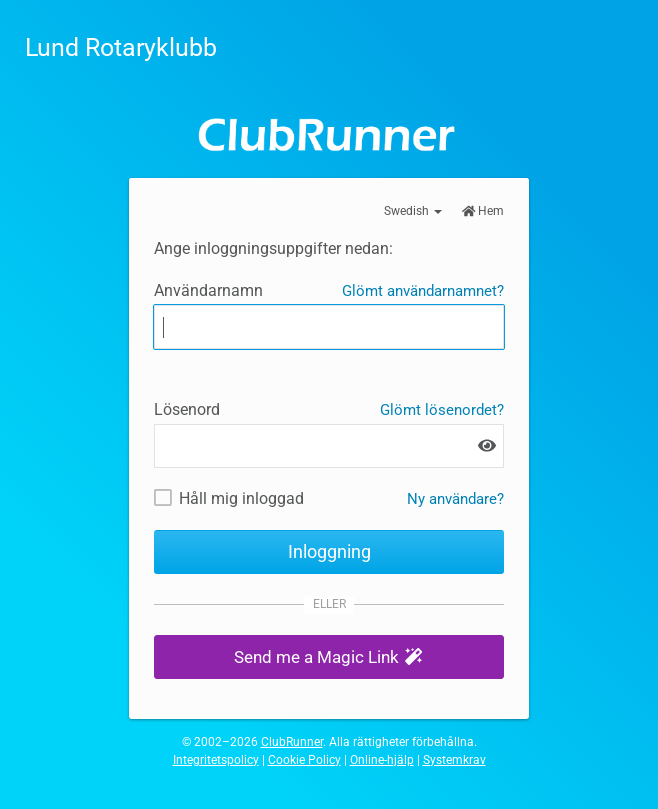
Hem (483, 211)
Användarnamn (208, 290)
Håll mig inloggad (241, 498)
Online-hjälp (382, 760)
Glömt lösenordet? (442, 410)
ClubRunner (292, 742)
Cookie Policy (304, 760)
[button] (329, 657)
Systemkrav (454, 760)
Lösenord (187, 409)
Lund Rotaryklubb (121, 47)
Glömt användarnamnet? (423, 291)
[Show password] (487, 445)
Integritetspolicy (216, 760)
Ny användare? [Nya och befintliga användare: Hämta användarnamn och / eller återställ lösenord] (455, 499)
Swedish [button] (413, 211)
